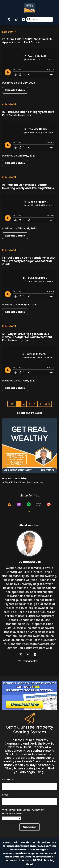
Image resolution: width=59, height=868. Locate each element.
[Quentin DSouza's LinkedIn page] (37, 655)
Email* (6, 795)
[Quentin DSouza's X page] (23, 655)
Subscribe (29, 827)
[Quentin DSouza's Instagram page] (30, 655)
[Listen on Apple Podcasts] (19, 504)
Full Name (8, 780)
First (12, 404)
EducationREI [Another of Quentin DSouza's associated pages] (28, 661)
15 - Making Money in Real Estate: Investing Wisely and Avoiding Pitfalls (28, 186)
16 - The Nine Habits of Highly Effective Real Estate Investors (28, 113)
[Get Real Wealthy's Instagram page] (14, 19)
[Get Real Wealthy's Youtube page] (22, 19)
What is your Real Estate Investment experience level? (23, 812)
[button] (29, 512)
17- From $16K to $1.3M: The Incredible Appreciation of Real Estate (27, 41)
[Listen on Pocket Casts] (49, 504)
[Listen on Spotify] (29, 504)
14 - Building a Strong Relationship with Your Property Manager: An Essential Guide (29, 261)
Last (47, 404)
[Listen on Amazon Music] (39, 504)
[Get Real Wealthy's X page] (9, 19)
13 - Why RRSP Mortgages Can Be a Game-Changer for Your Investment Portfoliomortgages (27, 337)
